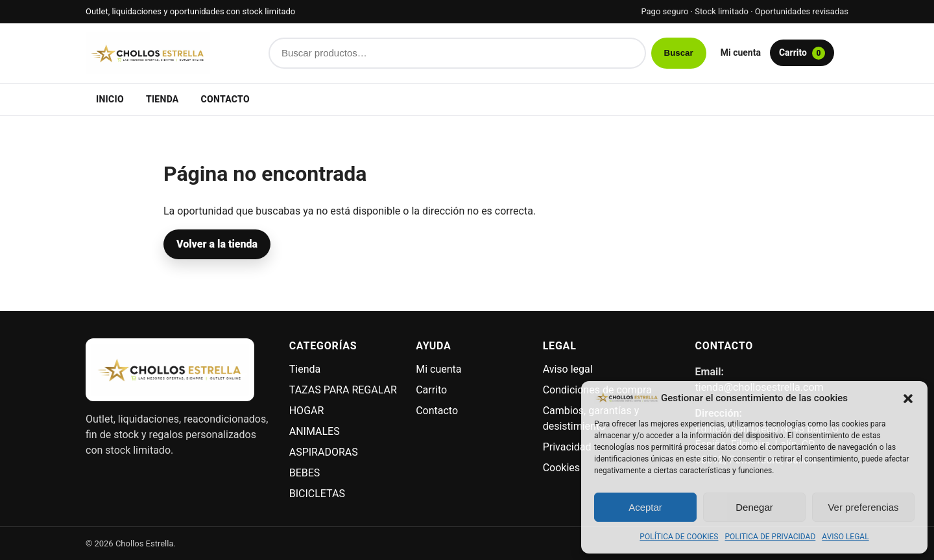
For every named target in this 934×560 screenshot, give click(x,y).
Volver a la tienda (217, 244)
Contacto (225, 99)
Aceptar (645, 507)
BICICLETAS (317, 494)
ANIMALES (315, 431)
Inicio (110, 99)
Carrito (802, 53)
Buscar (679, 53)
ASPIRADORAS (324, 452)
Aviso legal (568, 369)
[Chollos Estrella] (170, 53)
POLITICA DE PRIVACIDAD (771, 537)
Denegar (754, 507)
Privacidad (567, 447)
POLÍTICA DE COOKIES (679, 537)
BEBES (305, 473)
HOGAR (307, 411)
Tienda (162, 99)
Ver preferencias (863, 507)
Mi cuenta (741, 52)
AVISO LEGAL (845, 537)
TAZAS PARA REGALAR (343, 390)
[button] (908, 398)
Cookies (561, 468)
